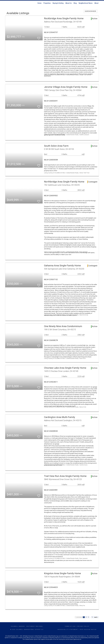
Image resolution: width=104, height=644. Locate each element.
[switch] (39, 37)
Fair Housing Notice (88, 629)
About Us (69, 3)
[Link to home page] (6, 3)
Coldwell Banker (18, 626)
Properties (47, 3)
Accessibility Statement (68, 629)
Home (39, 3)
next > (96, 617)
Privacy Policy (83, 626)
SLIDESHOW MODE (90, 11)
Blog (75, 3)
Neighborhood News (86, 3)
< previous (79, 617)
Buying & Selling (58, 3)
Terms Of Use (70, 626)
